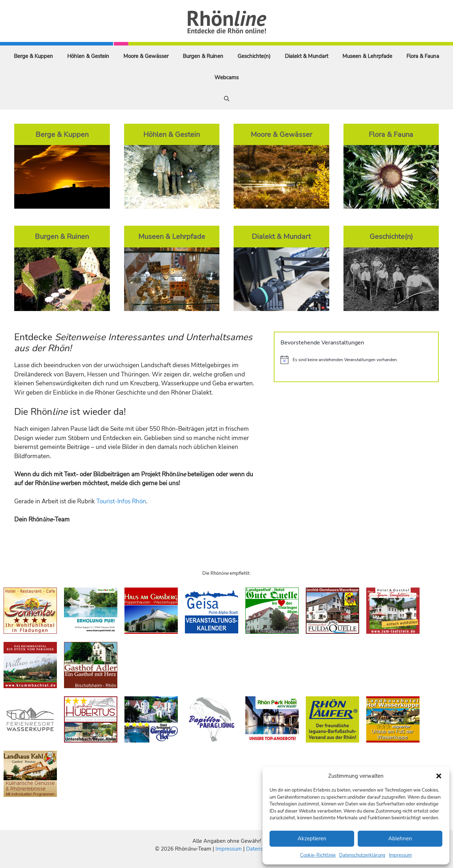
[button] (439, 776)
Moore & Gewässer (146, 56)
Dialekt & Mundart (307, 56)
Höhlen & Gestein (88, 56)
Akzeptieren (312, 838)
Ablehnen (400, 838)
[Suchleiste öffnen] (227, 99)
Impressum (400, 855)
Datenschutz (261, 849)
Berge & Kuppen (33, 56)
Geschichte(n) (254, 56)
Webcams (226, 77)
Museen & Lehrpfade (367, 56)
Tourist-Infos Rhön (121, 501)
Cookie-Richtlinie (318, 855)
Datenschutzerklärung (362, 855)
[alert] (356, 360)
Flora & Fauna (423, 56)
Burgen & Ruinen (203, 56)
